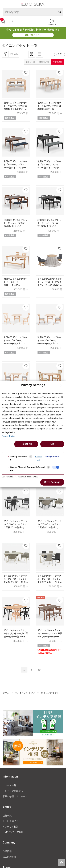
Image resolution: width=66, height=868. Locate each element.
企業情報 (7, 851)
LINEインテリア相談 (13, 832)
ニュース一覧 (9, 785)
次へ (40, 670)
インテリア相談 (11, 827)
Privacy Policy (8, 436)
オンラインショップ (25, 693)
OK (52, 444)
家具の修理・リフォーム (15, 796)
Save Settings (52, 482)
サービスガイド (11, 821)
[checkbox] (56, 467)
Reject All (26, 444)
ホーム (6, 693)
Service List (38, 458)
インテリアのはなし (13, 791)
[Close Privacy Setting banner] (61, 386)
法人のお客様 (9, 857)
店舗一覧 (7, 816)
